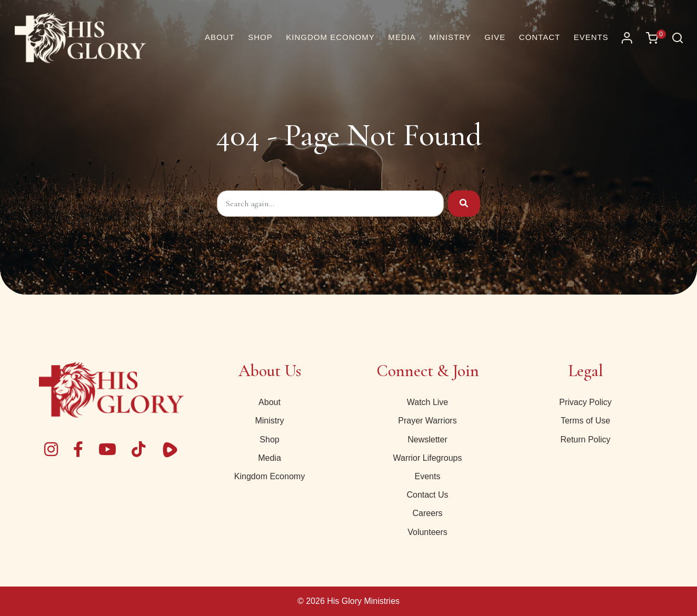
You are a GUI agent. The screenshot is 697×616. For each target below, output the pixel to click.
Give (495, 37)
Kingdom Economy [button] (330, 37)
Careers (428, 513)
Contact (540, 37)
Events (591, 37)
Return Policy (585, 440)
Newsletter (427, 440)
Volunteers (427, 532)
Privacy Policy (585, 402)
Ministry (269, 421)
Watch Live (428, 402)
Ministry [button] (450, 37)
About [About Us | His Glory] (220, 37)
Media (270, 458)
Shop (269, 440)
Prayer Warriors (427, 421)
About (270, 402)
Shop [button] (260, 37)
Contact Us (427, 495)
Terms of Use (585, 421)
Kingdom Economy (270, 476)
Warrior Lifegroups (427, 458)
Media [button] (402, 37)
